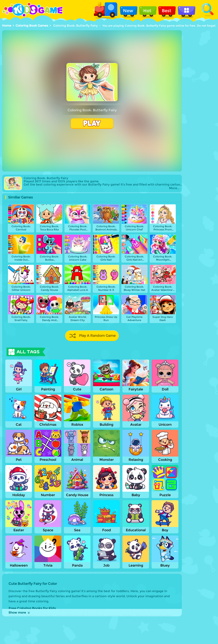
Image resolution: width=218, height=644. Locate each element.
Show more (19, 613)
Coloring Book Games (32, 26)
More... (174, 188)
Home (7, 26)
